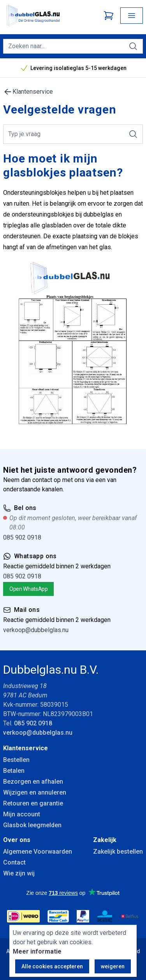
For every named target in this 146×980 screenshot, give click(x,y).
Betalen (14, 771)
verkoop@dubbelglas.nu (36, 630)
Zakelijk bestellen (118, 852)
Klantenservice (28, 92)
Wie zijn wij (19, 873)
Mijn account (22, 814)
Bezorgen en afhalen (33, 782)
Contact (14, 862)
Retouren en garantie (33, 803)
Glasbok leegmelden (32, 825)
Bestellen (16, 760)
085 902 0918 (22, 537)
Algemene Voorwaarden (38, 852)
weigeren (113, 966)
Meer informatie (37, 951)
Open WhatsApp (28, 589)
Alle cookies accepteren (52, 966)
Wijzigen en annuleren (35, 792)
